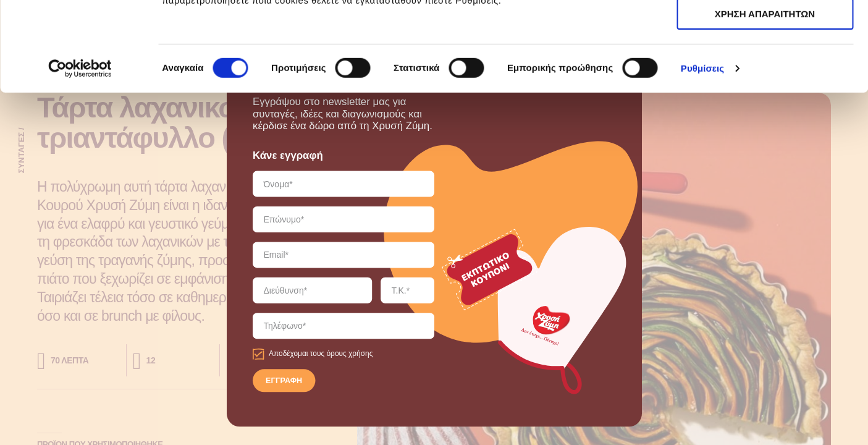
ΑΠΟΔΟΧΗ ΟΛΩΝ (765, 31)
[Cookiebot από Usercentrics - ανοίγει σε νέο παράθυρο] (80, 158)
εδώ (605, 74)
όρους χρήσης (349, 354)
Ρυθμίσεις (702, 157)
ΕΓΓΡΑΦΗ (284, 381)
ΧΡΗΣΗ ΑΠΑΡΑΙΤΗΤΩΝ (765, 67)
